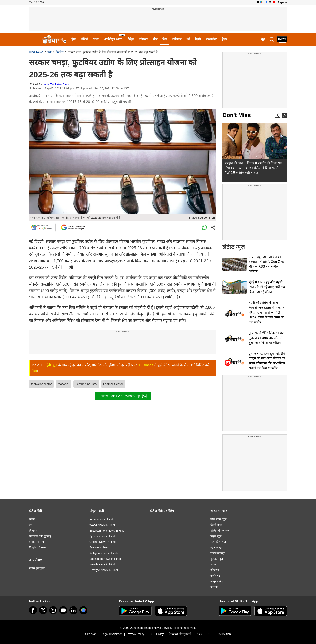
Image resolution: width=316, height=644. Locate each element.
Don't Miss (237, 115)
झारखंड (214, 587)
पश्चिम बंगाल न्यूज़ (220, 531)
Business (146, 365)
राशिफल (177, 39)
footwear (64, 384)
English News (38, 547)
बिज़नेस (60, 52)
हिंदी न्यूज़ (51, 365)
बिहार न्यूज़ (216, 536)
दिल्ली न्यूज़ (216, 525)
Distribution (224, 634)
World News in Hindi (102, 525)
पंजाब (213, 564)
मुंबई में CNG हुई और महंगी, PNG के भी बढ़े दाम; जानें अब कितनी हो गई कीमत (267, 287)
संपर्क (32, 519)
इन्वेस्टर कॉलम (36, 542)
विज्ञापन (33, 531)
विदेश (131, 39)
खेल (155, 39)
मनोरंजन (143, 39)
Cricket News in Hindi (103, 542)
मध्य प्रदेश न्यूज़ (218, 542)
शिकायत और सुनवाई (40, 536)
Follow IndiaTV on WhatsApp (123, 396)
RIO (209, 634)
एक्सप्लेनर (211, 39)
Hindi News (36, 52)
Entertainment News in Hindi (107, 531)
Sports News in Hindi (103, 536)
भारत (96, 39)
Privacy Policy (136, 634)
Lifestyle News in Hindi (104, 570)
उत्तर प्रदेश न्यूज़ (218, 519)
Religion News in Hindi (104, 553)
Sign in (282, 2)
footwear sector (41, 384)
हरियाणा (215, 570)
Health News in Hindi (103, 564)
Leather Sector (113, 384)
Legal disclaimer (112, 634)
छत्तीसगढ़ (215, 576)
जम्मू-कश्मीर (217, 581)
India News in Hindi (102, 519)
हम (31, 525)
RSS (199, 634)
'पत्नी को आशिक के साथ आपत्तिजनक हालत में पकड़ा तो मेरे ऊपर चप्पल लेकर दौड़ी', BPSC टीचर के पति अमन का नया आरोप (267, 312)
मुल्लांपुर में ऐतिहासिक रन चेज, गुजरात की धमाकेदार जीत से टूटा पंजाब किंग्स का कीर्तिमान (267, 338)
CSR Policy (157, 634)
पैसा (165, 39)
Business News (99, 547)
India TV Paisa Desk (56, 84)
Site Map (91, 634)
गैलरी (198, 39)
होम (73, 39)
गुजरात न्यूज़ (217, 559)
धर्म (188, 39)
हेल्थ (225, 39)
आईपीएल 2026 (113, 39)
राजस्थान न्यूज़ (218, 553)
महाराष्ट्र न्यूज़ (217, 547)
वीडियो (84, 39)
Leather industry (86, 384)
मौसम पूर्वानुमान (37, 568)
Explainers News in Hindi (105, 559)
